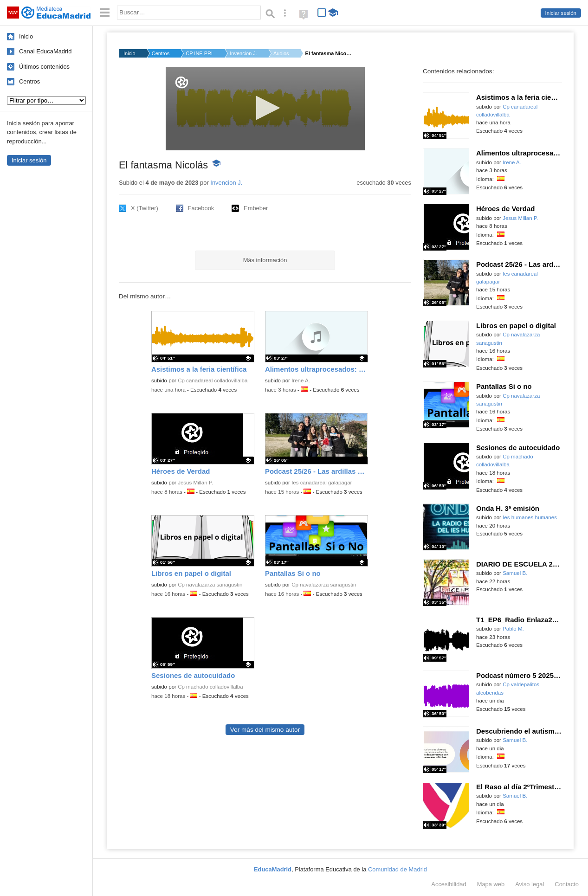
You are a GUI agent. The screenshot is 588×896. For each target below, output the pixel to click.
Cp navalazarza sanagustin (210, 585)
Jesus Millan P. (195, 483)
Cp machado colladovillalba (210, 687)
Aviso (530, 884)
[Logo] (182, 82)
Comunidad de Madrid (397, 869)
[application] (265, 109)
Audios (281, 53)
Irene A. (301, 380)
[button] (265, 108)
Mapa (491, 884)
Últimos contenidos (44, 67)
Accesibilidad (449, 884)
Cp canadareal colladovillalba (213, 380)
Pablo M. (513, 629)
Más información (265, 260)
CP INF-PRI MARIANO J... (200, 53)
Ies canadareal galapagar (322, 483)
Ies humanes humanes (530, 517)
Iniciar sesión (561, 13)
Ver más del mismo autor (265, 730)
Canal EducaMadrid (45, 51)
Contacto (567, 884)
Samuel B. (515, 573)
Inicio (26, 36)
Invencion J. (243, 53)
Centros (29, 81)
